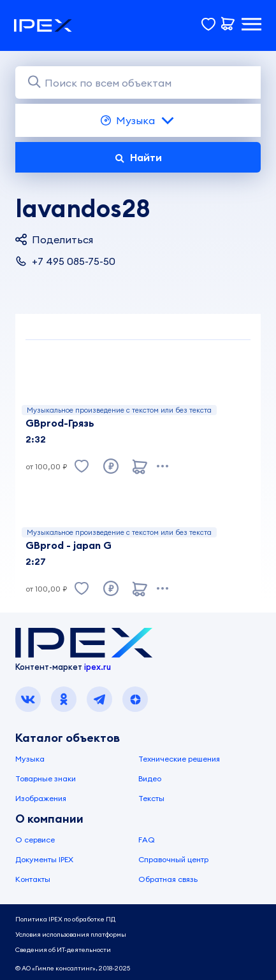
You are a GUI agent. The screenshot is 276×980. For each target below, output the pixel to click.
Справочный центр (173, 859)
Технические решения (179, 759)
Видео (150, 778)
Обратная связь (168, 879)
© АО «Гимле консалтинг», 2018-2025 (73, 968)
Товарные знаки (46, 778)
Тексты (151, 798)
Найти (138, 157)
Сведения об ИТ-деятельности (63, 950)
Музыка (138, 120)
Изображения (41, 798)
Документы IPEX (44, 859)
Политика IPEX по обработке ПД (65, 919)
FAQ (147, 840)
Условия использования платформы (71, 934)
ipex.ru (98, 667)
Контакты (33, 879)
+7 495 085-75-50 (65, 261)
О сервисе (35, 840)
